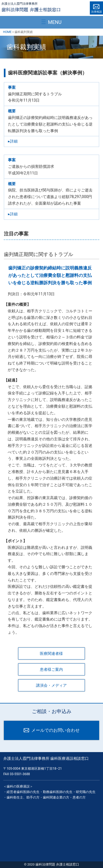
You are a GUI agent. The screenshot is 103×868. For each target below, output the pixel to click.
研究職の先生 (86, 792)
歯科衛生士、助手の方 (23, 797)
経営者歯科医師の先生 (23, 792)
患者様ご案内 (51, 669)
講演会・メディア (51, 685)
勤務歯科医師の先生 (58, 792)
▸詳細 (13, 141)
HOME (7, 32)
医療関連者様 (51, 653)
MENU (55, 22)
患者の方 (79, 797)
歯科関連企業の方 (56, 797)
